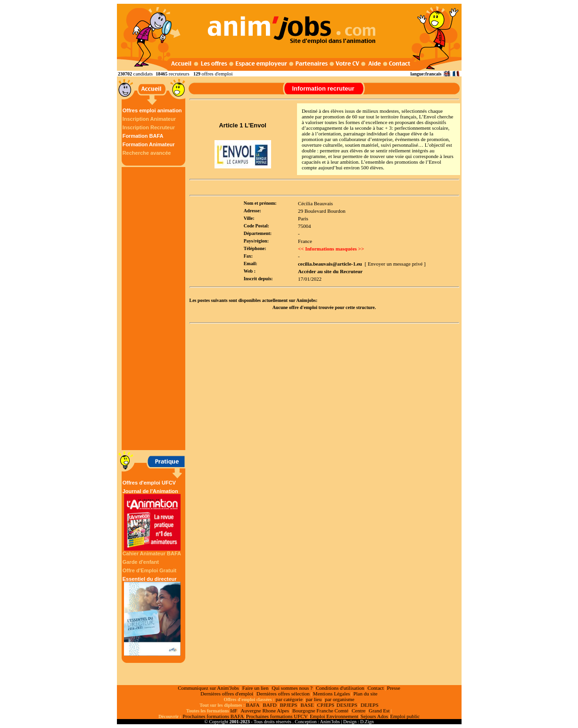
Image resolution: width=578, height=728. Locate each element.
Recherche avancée (147, 153)
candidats (143, 74)
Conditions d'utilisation (340, 688)
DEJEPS (370, 705)
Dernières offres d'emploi (227, 694)
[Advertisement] (155, 309)
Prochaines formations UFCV (277, 716)
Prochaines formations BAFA (213, 716)
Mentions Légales (332, 694)
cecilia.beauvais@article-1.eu (330, 264)
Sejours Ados (374, 716)
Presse (394, 688)
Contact (376, 688)
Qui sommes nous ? (292, 688)
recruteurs (179, 74)
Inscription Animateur (149, 119)
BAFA (253, 705)
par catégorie (289, 699)
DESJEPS (347, 705)
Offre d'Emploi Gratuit (149, 570)
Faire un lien (256, 688)
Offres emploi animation (152, 110)
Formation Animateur (149, 144)
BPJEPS (289, 705)
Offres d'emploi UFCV (149, 483)
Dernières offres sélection (283, 694)
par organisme (339, 699)
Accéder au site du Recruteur (330, 271)
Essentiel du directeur (152, 616)
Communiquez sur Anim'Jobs (208, 688)
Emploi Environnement (334, 716)
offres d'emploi (217, 74)
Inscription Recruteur (149, 127)
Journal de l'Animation (152, 519)
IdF (234, 711)
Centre (359, 711)
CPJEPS (326, 705)
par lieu (314, 699)
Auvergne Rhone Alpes (264, 711)
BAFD (269, 705)
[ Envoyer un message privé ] (395, 264)
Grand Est (379, 711)
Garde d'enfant (141, 562)
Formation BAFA (143, 136)
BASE (307, 705)
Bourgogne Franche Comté (320, 711)
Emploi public (405, 716)
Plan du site (365, 694)
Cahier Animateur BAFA (152, 553)
